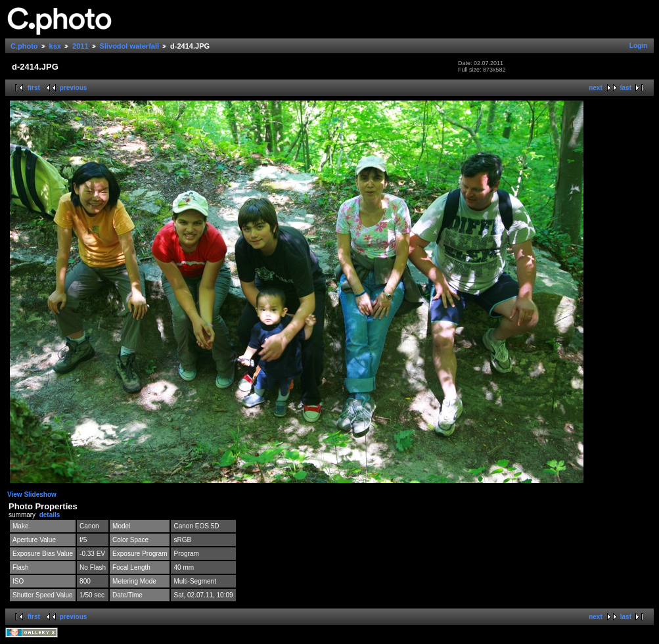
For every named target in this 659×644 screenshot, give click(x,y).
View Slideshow (32, 494)
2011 (80, 46)
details (50, 515)
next (596, 88)
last (626, 88)
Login (638, 46)
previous (74, 88)
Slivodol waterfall (129, 46)
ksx (55, 46)
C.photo (24, 46)
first (34, 88)
